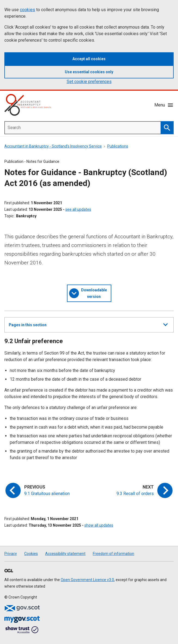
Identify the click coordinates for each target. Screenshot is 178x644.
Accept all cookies (89, 59)
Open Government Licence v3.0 (87, 580)
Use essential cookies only (89, 72)
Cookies (31, 554)
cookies (27, 10)
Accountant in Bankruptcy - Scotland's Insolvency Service (53, 146)
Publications (118, 146)
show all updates (99, 525)
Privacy (11, 554)
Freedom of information (113, 554)
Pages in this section (88, 327)
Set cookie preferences (89, 82)
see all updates (78, 209)
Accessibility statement (65, 554)
